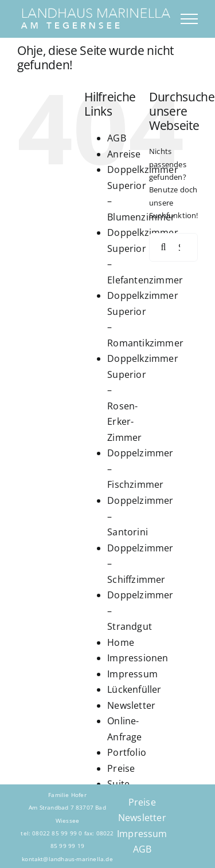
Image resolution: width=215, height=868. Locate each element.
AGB (117, 138)
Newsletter (131, 705)
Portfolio (127, 752)
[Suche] (163, 247)
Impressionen (138, 658)
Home (121, 642)
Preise (121, 768)
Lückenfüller (134, 689)
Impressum (132, 674)
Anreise (124, 154)
